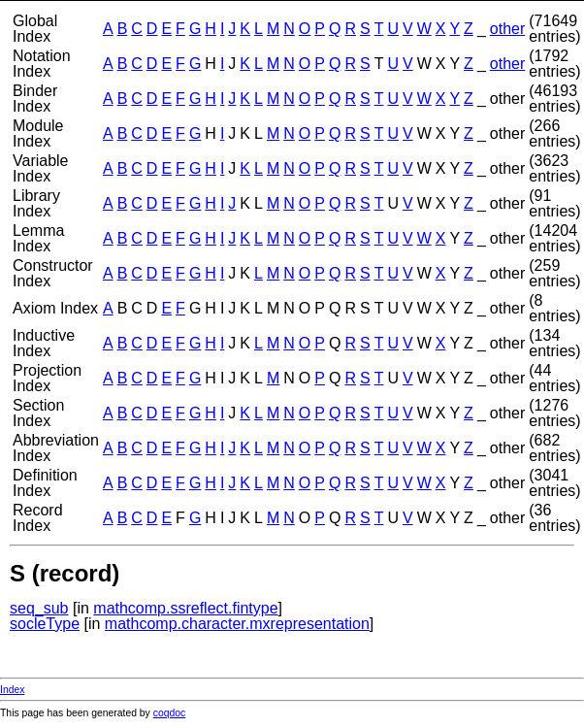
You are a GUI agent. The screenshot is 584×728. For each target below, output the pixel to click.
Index (12, 690)
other (507, 29)
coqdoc (170, 713)
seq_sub (39, 608)
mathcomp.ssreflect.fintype (185, 608)
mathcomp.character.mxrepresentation (237, 624)
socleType (45, 624)
